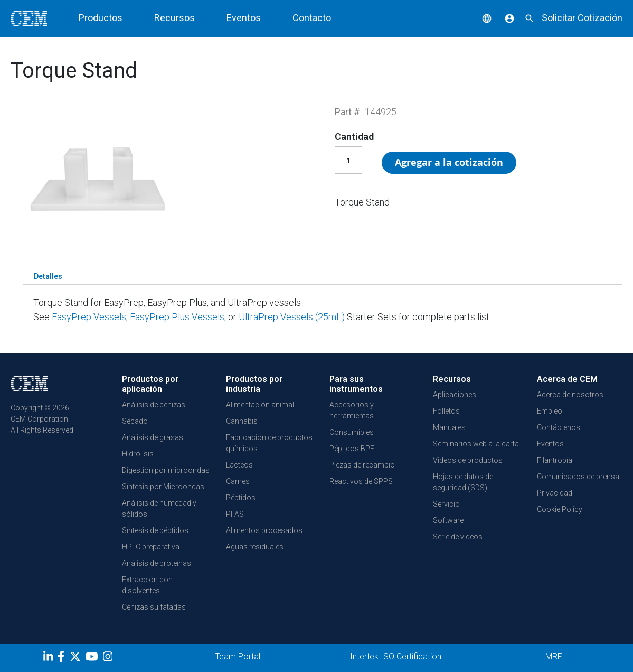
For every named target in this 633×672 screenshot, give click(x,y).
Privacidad (555, 493)
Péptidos (241, 498)
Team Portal (238, 656)
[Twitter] (77, 658)
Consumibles (352, 432)
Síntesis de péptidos (155, 530)
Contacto (312, 18)
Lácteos (239, 465)
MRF (554, 656)
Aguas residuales (255, 547)
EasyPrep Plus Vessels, (179, 317)
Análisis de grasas (153, 437)
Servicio (446, 504)
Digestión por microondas (166, 470)
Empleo (550, 411)
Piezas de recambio (362, 465)
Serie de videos (458, 537)
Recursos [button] (174, 18)
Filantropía (555, 460)
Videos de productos (468, 460)
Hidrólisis (138, 454)
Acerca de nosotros (570, 395)
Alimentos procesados (264, 530)
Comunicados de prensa (578, 477)
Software (448, 520)
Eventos (244, 18)
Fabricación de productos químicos (269, 443)
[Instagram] (109, 658)
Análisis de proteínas (157, 563)
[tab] (48, 276)
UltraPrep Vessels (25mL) (293, 317)
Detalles (48, 276)
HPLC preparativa (151, 547)
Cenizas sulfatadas (154, 607)
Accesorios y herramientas (352, 410)
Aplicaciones (455, 395)
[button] (479, 18)
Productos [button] (101, 18)
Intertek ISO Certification (396, 656)
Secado (135, 421)
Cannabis (242, 421)
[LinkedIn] (49, 658)
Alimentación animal (260, 405)
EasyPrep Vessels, (90, 317)
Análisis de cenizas (154, 405)
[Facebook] (64, 658)
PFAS (235, 514)
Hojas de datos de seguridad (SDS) (463, 482)
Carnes (238, 481)
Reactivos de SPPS (361, 481)
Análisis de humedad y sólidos (159, 508)
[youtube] (93, 658)
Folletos (446, 411)
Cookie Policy (560, 509)
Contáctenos (559, 427)
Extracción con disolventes (147, 585)
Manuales (449, 427)
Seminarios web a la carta (476, 444)
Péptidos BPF (352, 449)
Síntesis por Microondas (163, 487)
